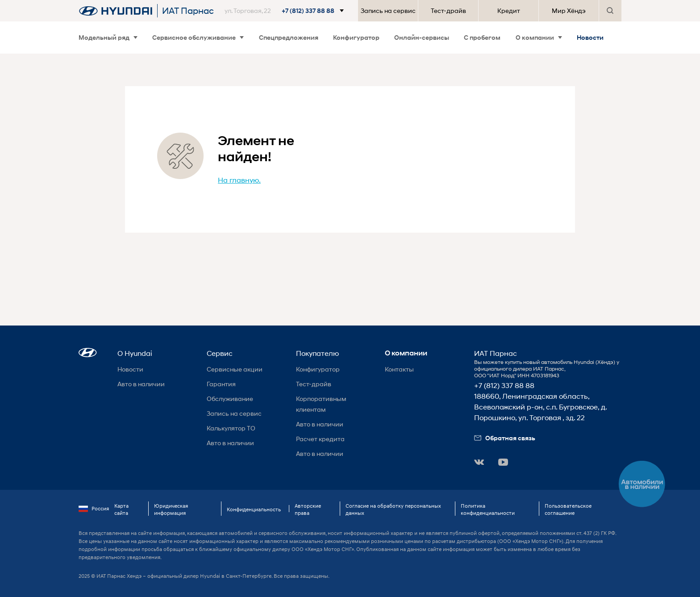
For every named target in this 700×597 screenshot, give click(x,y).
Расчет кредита (320, 439)
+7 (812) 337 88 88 (504, 385)
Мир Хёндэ (569, 10)
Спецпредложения (289, 37)
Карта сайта (121, 509)
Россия (94, 509)
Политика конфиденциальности (488, 509)
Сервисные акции (235, 369)
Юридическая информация (171, 509)
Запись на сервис (388, 10)
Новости (590, 37)
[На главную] (116, 11)
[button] (286, 11)
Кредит (509, 10)
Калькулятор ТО (231, 428)
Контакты (399, 369)
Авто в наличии (141, 384)
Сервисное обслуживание (198, 37)
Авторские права (308, 509)
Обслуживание (230, 399)
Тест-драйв (448, 10)
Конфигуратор (356, 37)
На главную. (239, 180)
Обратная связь (505, 438)
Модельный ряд (108, 37)
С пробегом (482, 37)
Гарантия (221, 384)
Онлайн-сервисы (422, 37)
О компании (539, 37)
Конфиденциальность (254, 509)
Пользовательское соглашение (568, 509)
